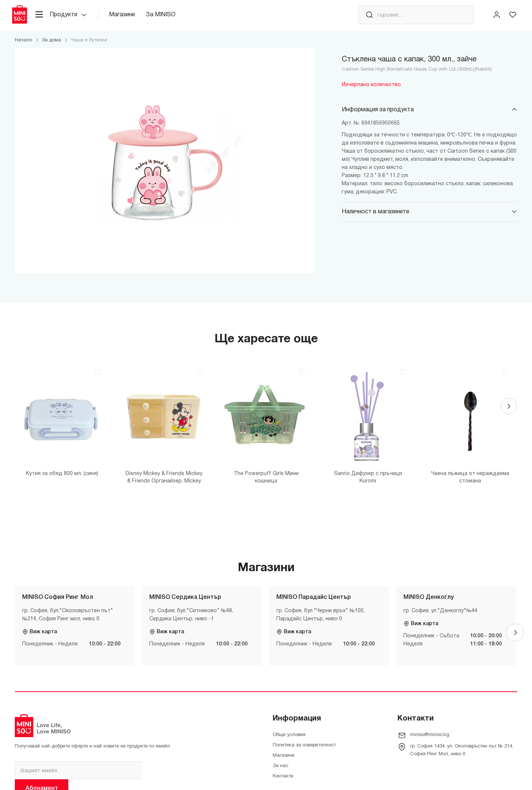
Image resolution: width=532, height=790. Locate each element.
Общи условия (289, 741)
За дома (51, 46)
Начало (23, 46)
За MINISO (170, 18)
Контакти (283, 782)
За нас (280, 772)
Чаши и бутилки (89, 46)
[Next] (508, 415)
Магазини (131, 18)
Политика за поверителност (304, 751)
